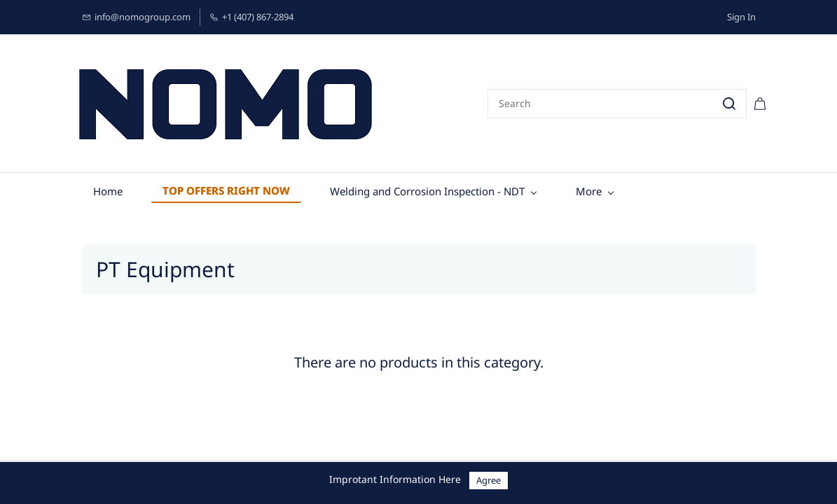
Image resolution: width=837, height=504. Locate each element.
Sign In (741, 17)
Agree (489, 480)
